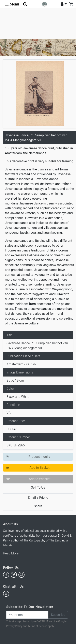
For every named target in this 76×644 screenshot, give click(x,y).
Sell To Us (38, 487)
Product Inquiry (39, 457)
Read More (11, 553)
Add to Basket (39, 468)
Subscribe (58, 615)
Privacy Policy (14, 626)
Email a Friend (38, 498)
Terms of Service (37, 626)
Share (38, 506)
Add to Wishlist (40, 479)
